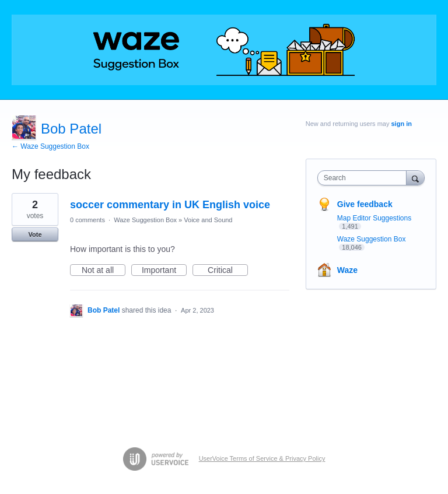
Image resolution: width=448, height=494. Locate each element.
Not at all (104, 271)
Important (164, 271)
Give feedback (365, 204)
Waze (347, 270)
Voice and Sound (208, 220)
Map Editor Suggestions (374, 218)
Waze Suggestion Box (145, 220)
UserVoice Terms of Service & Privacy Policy (262, 458)
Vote (35, 234)
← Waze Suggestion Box (50, 146)
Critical (228, 271)
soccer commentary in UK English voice (170, 205)
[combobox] (365, 178)
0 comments (87, 220)
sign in (402, 124)
